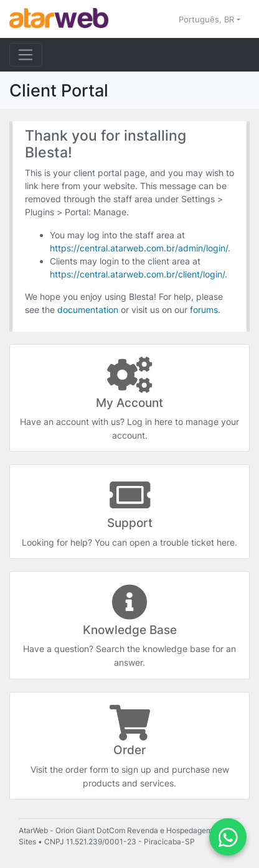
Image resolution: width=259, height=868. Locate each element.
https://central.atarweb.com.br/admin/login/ (139, 248)
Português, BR (208, 19)
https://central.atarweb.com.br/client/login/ (137, 274)
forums (204, 310)
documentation (88, 310)
